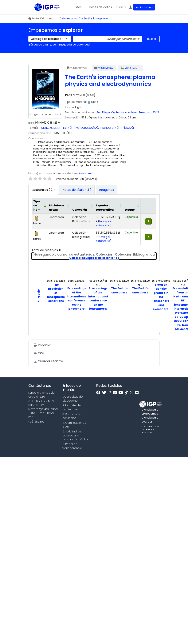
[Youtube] (121, 393)
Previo (39, 296)
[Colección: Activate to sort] (82, 206)
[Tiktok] (127, 393)
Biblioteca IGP (44, 15)
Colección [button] (80, 210)
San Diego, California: (110, 112)
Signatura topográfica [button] (105, 208)
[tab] (77, 190)
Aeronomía (86, 173)
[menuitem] (121, 7)
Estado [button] (130, 210)
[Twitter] (105, 393)
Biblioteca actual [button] (56, 208)
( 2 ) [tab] (43, 190)
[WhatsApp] (133, 393)
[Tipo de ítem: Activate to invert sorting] (40, 206)
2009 (156, 112)
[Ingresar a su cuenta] (142, 7)
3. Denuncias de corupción (73, 416)
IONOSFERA (109, 128)
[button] (79, 7)
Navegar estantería (103, 223)
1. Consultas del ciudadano (73, 399)
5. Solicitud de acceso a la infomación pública (76, 435)
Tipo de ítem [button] (37, 205)
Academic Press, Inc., (138, 112)
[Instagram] (111, 393)
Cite (39, 353)
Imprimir (42, 345)
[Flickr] (138, 393)
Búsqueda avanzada (42, 45)
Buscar (152, 39)
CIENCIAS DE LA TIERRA (55, 128)
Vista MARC (104, 68)
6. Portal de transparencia (72, 446)
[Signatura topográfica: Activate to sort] (108, 206)
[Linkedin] (116, 393)
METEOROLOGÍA (86, 128)
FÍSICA (127, 128)
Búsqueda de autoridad (74, 45)
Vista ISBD (129, 68)
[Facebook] (99, 393)
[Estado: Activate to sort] (132, 206)
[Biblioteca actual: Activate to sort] (59, 206)
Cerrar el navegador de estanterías (113, 258)
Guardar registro (49, 361)
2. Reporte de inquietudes (72, 407)
